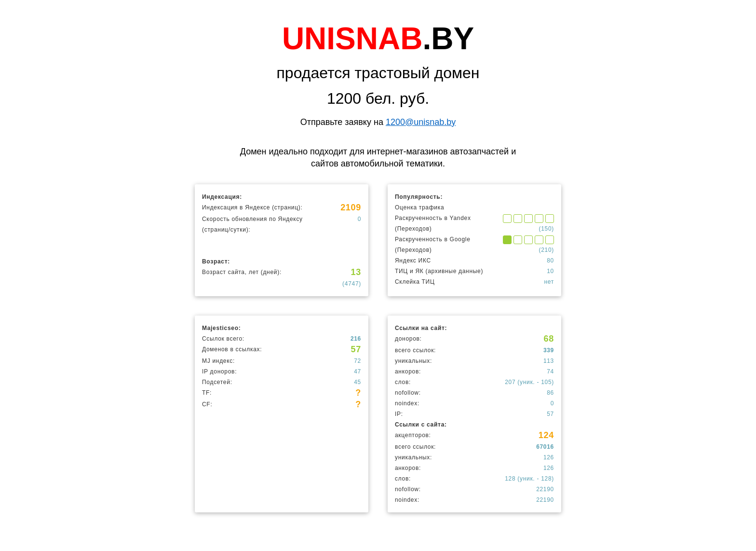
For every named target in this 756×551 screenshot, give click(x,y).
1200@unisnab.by (421, 122)
